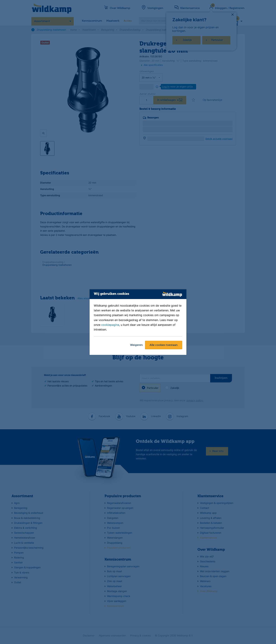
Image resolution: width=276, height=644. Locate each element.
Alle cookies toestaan (164, 345)
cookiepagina (110, 325)
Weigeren (136, 345)
